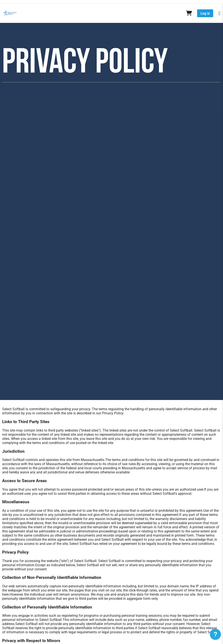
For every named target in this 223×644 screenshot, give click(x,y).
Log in (205, 13)
